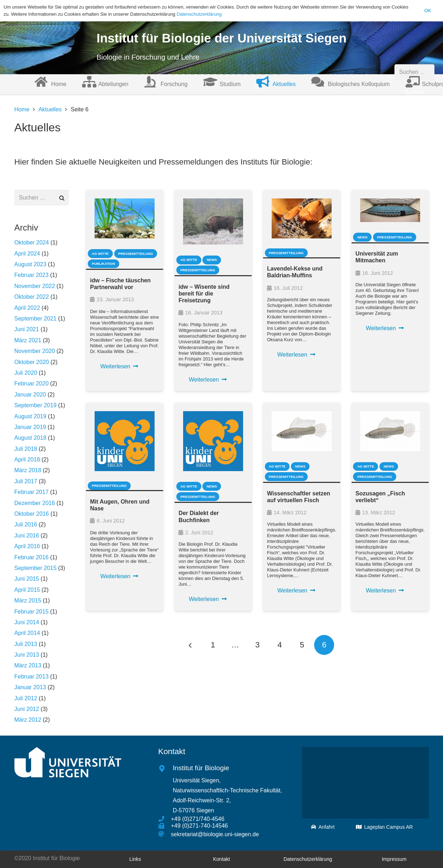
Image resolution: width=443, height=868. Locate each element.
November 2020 (35, 351)
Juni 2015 (27, 579)
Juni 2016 (27, 536)
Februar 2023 (31, 275)
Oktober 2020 (32, 362)
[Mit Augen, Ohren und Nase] (125, 441)
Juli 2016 (26, 524)
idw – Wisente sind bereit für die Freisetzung (204, 294)
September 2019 (35, 405)
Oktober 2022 (32, 297)
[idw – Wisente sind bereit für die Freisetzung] (213, 222)
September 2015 (35, 568)
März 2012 (28, 720)
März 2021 (28, 340)
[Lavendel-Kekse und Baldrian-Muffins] (302, 218)
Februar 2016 (31, 557)
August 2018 (30, 438)
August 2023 (30, 264)
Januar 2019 (30, 427)
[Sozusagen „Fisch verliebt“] (390, 431)
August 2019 (30, 416)
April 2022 (27, 308)
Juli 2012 (26, 698)
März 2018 (28, 470)
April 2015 (27, 590)
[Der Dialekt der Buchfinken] (213, 441)
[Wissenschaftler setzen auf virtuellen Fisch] (302, 431)
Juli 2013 (26, 644)
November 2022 (35, 286)
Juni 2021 (27, 329)
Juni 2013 (27, 655)
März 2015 (28, 600)
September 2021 (35, 319)
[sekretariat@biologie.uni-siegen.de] (165, 834)
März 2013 (28, 665)
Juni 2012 (27, 709)
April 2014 (27, 633)
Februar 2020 (31, 383)
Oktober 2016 (32, 514)
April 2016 (27, 546)
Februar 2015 (31, 612)
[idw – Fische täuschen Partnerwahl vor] (125, 218)
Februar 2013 (31, 677)
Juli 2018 (26, 449)
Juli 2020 (26, 373)
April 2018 (27, 460)
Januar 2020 (30, 395)
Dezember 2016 (35, 503)
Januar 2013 (30, 687)
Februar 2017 (31, 492)
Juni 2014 (27, 622)
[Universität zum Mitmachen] (390, 210)
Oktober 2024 (32, 243)
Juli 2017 (26, 481)
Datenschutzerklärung (199, 14)
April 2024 (27, 254)
